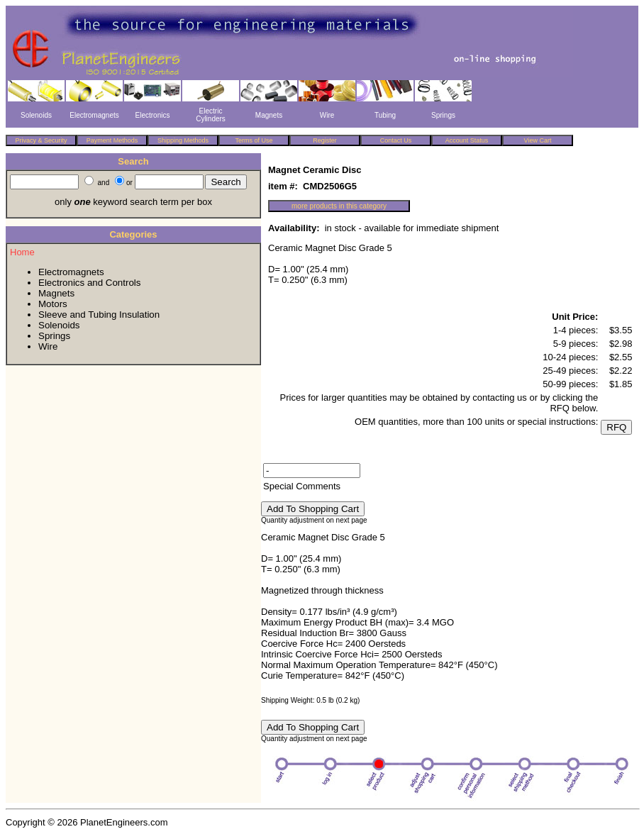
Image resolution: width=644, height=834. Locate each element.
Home (22, 252)
